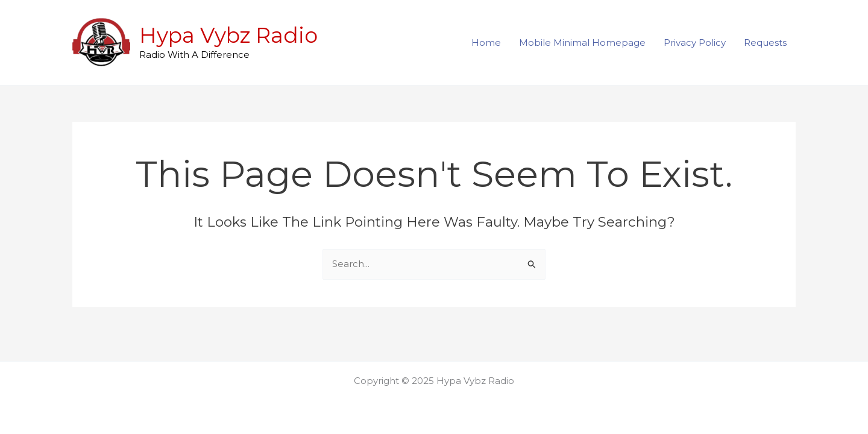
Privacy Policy (695, 42)
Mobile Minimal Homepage (582, 42)
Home (486, 42)
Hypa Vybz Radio (228, 35)
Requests (765, 42)
